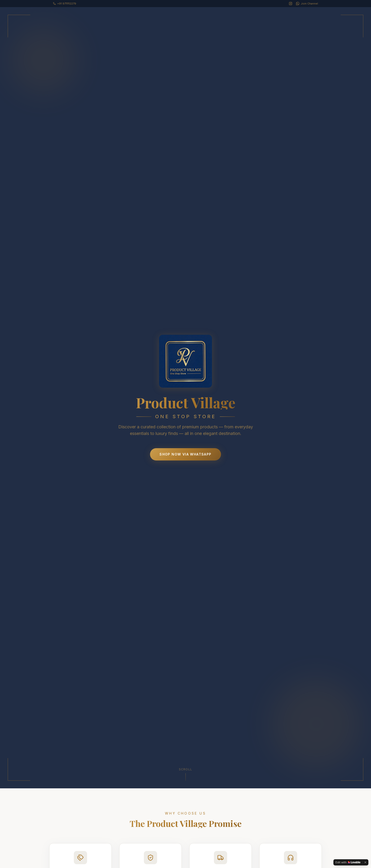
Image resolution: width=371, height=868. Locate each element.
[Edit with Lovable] (348, 862)
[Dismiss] (365, 862)
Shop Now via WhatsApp (185, 454)
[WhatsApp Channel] (307, 4)
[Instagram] (291, 4)
